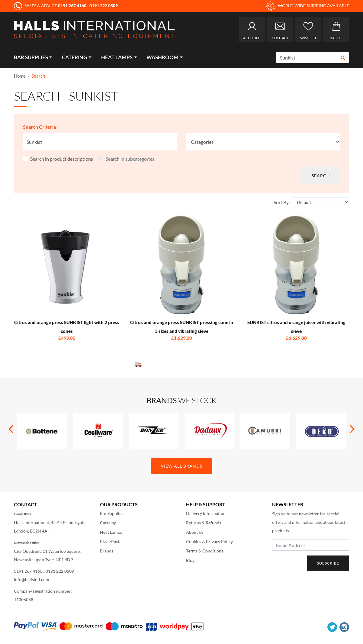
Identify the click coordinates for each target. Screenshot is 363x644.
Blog (190, 560)
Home (20, 76)
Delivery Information (206, 513)
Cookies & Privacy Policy (209, 541)
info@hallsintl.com (32, 580)
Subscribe (328, 563)
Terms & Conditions (205, 551)
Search (38, 76)
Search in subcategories (130, 159)
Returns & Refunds (204, 523)
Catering (74, 57)
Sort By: (282, 202)
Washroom (162, 57)
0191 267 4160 (28, 571)
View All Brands (181, 466)
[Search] (307, 57)
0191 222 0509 (60, 571)
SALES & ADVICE (51, 6)
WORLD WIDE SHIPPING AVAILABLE (308, 6)
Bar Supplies (31, 57)
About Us (195, 532)
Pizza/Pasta (111, 541)
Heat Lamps (117, 57)
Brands (107, 551)
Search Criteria (39, 127)
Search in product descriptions (62, 159)
